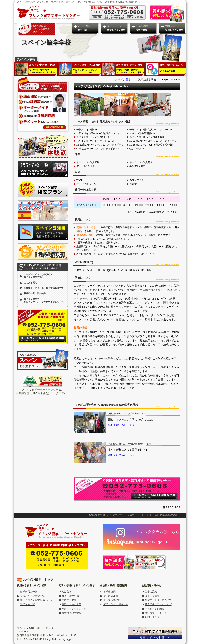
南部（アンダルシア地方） (76, 609)
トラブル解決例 (112, 600)
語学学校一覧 (28, 604)
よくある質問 (30, 283)
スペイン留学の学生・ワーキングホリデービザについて (44, 300)
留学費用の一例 (29, 592)
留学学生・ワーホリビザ (158, 604)
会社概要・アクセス (156, 613)
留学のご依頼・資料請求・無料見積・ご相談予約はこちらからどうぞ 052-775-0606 (127, 489)
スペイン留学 (84, 28)
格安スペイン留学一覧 (32, 596)
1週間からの (174, 28)
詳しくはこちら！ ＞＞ (122, 425)
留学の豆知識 (111, 596)
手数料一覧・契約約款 (35, 293)
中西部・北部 (69, 600)
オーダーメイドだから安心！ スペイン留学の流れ (38, 276)
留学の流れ (151, 592)
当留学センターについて (158, 600)
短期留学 (67, 592)
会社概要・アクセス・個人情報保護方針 (44, 288)
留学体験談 (109, 592)
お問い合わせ (152, 617)
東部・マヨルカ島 (72, 604)
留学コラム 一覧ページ (116, 604)
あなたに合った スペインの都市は (41, 29)
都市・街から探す (72, 596)
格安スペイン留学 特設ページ (36, 600)
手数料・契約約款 (155, 609)
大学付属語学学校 (72, 613)
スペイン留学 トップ (38, 580)
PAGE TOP (171, 507)
